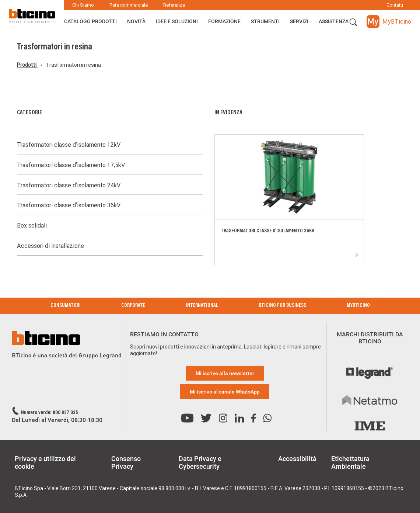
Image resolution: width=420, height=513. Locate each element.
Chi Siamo (83, 5)
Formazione (224, 21)
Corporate (133, 306)
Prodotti (27, 65)
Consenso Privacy (126, 462)
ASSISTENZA (334, 21)
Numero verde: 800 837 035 (50, 413)
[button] (353, 22)
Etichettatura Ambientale (350, 462)
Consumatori (66, 306)
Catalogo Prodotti (90, 21)
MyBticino (358, 306)
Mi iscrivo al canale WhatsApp (225, 392)
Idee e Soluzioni (177, 21)
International (202, 306)
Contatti (395, 5)
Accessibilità (297, 459)
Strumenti (265, 21)
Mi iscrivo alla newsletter (225, 373)
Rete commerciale (129, 5)
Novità (136, 21)
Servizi (299, 21)
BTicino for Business (282, 306)
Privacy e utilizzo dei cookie (45, 462)
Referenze (174, 5)
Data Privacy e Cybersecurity (200, 462)
